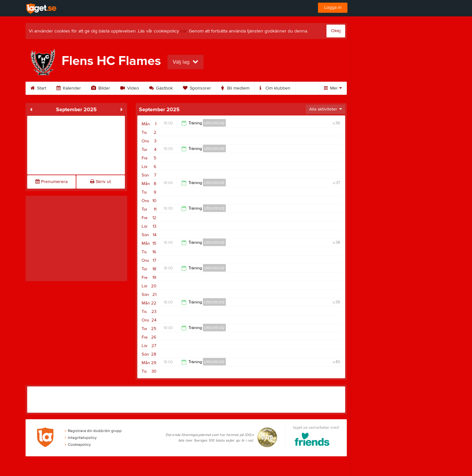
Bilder (101, 88)
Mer (333, 88)
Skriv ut (100, 182)
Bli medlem (235, 88)
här (183, 31)
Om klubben (275, 88)
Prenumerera (51, 182)
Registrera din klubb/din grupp (93, 431)
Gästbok (161, 88)
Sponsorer (197, 88)
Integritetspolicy (81, 438)
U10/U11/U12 (214, 123)
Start (38, 88)
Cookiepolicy (78, 445)
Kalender (69, 88)
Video (130, 88)
